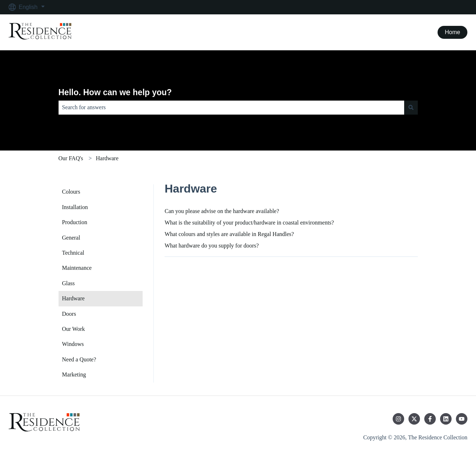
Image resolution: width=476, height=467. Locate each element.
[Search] (411, 107)
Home (452, 32)
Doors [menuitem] (69, 314)
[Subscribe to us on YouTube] (462, 419)
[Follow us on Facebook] (430, 419)
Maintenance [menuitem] (77, 268)
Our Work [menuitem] (74, 329)
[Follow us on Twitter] (414, 419)
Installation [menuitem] (75, 207)
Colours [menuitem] (71, 192)
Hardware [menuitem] (73, 298)
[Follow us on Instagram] (398, 419)
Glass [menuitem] (69, 283)
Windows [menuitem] (73, 344)
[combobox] (231, 107)
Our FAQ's (71, 158)
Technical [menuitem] (73, 253)
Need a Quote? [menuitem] (79, 359)
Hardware (107, 158)
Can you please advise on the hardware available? (222, 211)
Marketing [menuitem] (74, 374)
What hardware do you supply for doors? (212, 246)
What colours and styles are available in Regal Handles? (229, 234)
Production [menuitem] (75, 222)
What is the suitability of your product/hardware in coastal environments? (249, 223)
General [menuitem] (71, 238)
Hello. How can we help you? (115, 92)
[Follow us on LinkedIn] (446, 419)
